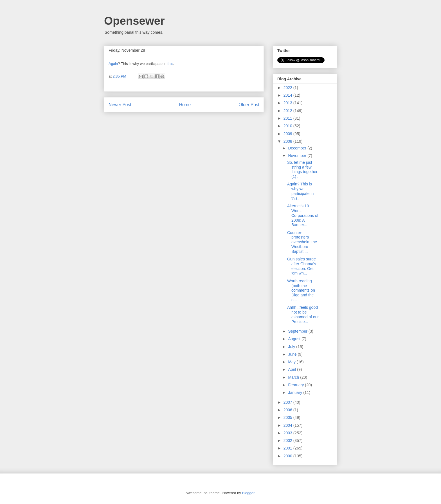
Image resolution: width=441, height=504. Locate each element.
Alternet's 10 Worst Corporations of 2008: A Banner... (303, 215)
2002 (288, 441)
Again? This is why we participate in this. (300, 191)
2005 (288, 417)
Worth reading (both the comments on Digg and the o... (301, 290)
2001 (288, 448)
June (293, 354)
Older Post (249, 105)
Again (113, 64)
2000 (288, 456)
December (298, 148)
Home (185, 105)
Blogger (248, 493)
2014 (288, 95)
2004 (288, 425)
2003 (288, 433)
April (292, 369)
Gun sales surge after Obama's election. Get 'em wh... (302, 266)
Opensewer (134, 21)
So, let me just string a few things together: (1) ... (303, 169)
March (294, 377)
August (295, 339)
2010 (288, 126)
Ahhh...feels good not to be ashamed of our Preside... (303, 314)
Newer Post (120, 105)
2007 (288, 402)
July (292, 347)
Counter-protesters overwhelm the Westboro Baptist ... (302, 242)
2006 (288, 410)
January (296, 392)
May (292, 362)
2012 (288, 111)
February (296, 385)
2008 (288, 141)
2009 (288, 134)
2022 (288, 88)
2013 (288, 103)
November (298, 156)
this (170, 64)
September (298, 331)
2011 (288, 118)
